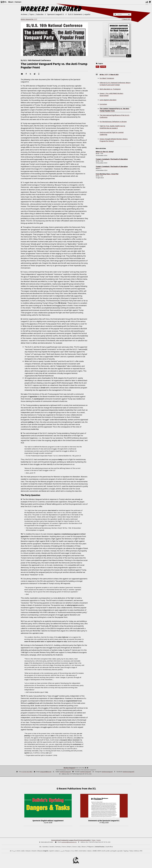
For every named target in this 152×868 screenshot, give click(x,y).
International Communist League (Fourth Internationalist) (71, 840)
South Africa (109, 847)
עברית (72, 851)
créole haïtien (82, 851)
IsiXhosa (137, 851)
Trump (103, 67)
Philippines (91, 847)
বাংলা (18, 851)
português (113, 851)
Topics (32, 14)
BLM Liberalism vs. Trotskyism (110, 89)
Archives (24, 14)
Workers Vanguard (69, 768)
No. (29, 19)
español (87, 14)
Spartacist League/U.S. (56, 14)
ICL (98, 67)
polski (108, 851)
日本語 (95, 851)
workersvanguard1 (129, 772)
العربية (14, 851)
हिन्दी (76, 851)
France (64, 847)
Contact (18, 2)
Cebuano (28, 851)
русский (120, 851)
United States (100, 847)
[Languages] (147, 2)
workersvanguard (65, 772)
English (46, 851)
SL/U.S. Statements (75, 14)
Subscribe (40, 14)
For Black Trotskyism (107, 78)
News (94, 840)
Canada (52, 847)
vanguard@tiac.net (46, 772)
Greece (74, 847)
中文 (141, 851)
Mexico (84, 847)
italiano (89, 851)
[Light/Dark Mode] (150, 2)
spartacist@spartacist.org (69, 842)
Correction (103, 104)
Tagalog (126, 851)
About (11, 2)
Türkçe (131, 851)
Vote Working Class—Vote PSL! (107, 174)
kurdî (103, 851)
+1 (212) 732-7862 (27, 772)
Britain (69, 847)
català (23, 851)
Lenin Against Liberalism (108, 100)
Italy (79, 847)
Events (99, 840)
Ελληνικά (40, 851)
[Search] (129, 14)
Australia (45, 847)
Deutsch (34, 851)
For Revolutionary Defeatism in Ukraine (113, 122)
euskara (57, 851)
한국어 (99, 851)
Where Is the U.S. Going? (105, 152)
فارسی (62, 851)
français (67, 851)
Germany (58, 847)
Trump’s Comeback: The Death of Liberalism (112, 159)
